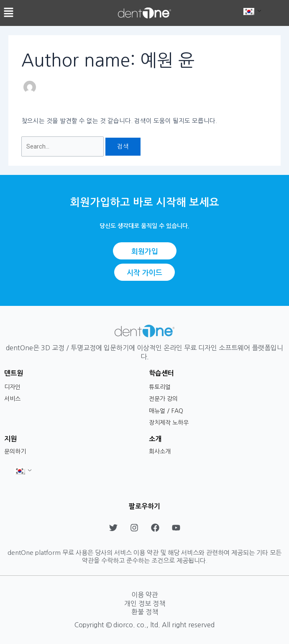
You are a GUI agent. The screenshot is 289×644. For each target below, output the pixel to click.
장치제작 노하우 (169, 423)
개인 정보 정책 (145, 603)
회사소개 (160, 452)
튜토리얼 (160, 387)
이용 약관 (145, 595)
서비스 (12, 399)
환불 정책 (145, 612)
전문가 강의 (163, 399)
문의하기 (15, 452)
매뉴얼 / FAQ (166, 411)
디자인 (12, 387)
